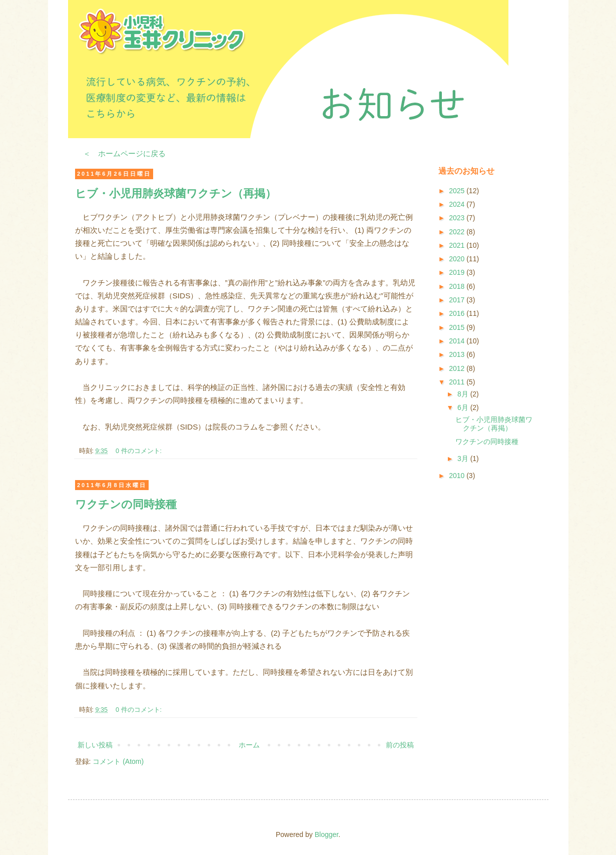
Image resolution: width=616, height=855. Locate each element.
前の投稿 (400, 745)
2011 (458, 382)
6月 (464, 407)
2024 (458, 204)
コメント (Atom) (118, 761)
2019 (458, 272)
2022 (458, 232)
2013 (458, 354)
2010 (458, 476)
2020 (458, 259)
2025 (458, 191)
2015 (458, 327)
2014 (458, 341)
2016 (458, 313)
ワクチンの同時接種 (126, 504)
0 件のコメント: (140, 451)
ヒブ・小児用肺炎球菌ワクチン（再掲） (176, 193)
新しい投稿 (95, 745)
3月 (464, 459)
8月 (464, 394)
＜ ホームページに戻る (124, 153)
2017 (458, 300)
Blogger (327, 834)
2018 (458, 286)
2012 (458, 368)
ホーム (249, 745)
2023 (458, 218)
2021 (458, 245)
